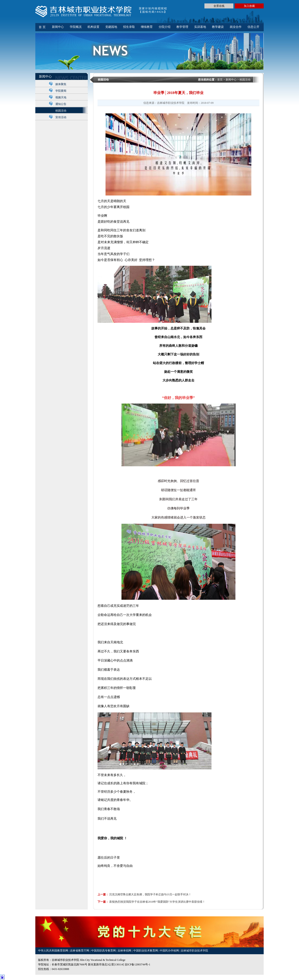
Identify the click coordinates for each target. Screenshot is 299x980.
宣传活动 (61, 117)
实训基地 (200, 27)
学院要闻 (61, 91)
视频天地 (61, 97)
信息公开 (253, 27)
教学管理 (182, 27)
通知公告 (61, 104)
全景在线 (219, 6)
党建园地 (111, 27)
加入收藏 (249, 6)
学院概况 (76, 27)
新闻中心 (58, 27)
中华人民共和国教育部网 (53, 951)
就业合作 (236, 27)
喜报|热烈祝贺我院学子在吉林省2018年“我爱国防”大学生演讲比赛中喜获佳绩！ (157, 902)
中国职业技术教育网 (146, 951)
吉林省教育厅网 (80, 951)
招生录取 (129, 27)
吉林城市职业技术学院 (194, 951)
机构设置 (93, 27)
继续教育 (147, 27)
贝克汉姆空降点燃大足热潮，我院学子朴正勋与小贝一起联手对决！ (150, 894)
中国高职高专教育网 (104, 951)
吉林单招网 (125, 951)
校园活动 (61, 111)
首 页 (42, 27)
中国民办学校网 (170, 951)
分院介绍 (165, 27)
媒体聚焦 (61, 84)
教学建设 (218, 27)
